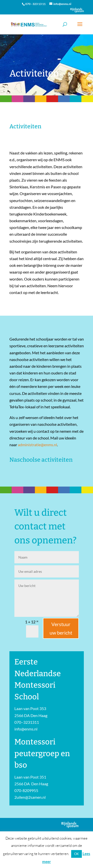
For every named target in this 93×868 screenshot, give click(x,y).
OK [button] (77, 854)
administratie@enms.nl (37, 445)
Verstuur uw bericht (61, 628)
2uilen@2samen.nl (30, 797)
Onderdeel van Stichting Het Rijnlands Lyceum (77, 10)
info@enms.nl (26, 729)
